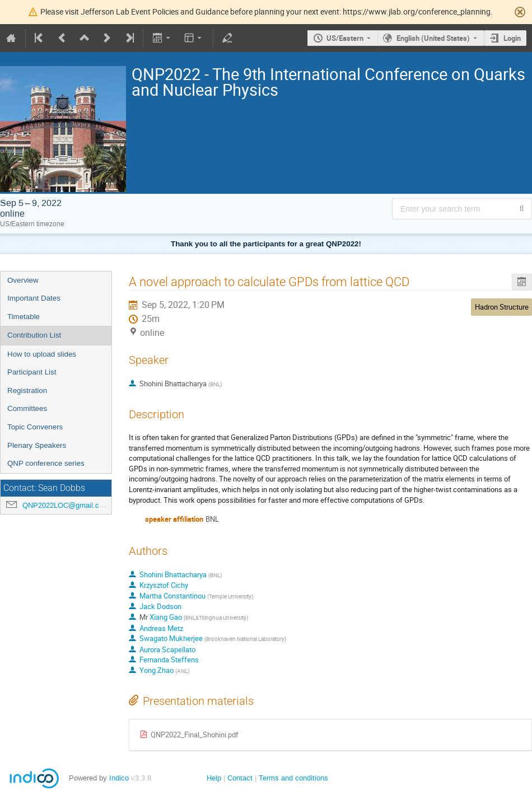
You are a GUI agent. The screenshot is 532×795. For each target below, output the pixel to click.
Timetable (24, 317)
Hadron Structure (502, 307)
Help (214, 778)
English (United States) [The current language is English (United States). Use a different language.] (433, 38)
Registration (27, 391)
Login (512, 38)
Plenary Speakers (37, 445)
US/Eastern (345, 38)
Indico (119, 778)
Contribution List (34, 335)
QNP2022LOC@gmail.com (66, 505)
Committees (27, 408)
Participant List (32, 372)
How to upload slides (42, 354)
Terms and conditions (293, 778)
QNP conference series (46, 463)
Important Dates (34, 298)
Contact (240, 778)
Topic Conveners (35, 427)
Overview (23, 280)
